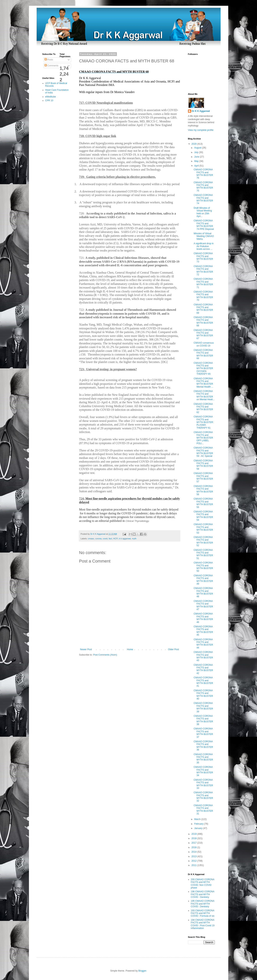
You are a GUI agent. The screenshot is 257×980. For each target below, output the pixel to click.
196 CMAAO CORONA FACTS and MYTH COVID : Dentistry (203, 894)
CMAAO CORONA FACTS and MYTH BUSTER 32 (203, 797)
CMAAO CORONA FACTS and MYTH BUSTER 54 (203, 516)
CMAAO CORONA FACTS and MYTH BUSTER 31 (203, 810)
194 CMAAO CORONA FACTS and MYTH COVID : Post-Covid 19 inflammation (203, 924)
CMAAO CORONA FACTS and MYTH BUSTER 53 (203, 528)
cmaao (91, 539)
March (198, 819)
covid (105, 539)
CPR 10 (49, 101)
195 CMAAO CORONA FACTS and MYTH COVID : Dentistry (203, 904)
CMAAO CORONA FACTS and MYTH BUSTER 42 (203, 669)
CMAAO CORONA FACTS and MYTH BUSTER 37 (203, 733)
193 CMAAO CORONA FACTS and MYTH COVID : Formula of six (203, 913)
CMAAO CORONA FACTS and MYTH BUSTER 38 (203, 720)
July (197, 152)
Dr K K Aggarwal (201, 111)
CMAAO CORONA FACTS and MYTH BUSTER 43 (203, 656)
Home (130, 649)
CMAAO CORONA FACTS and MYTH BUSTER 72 (203, 270)
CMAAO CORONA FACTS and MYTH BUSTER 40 (203, 695)
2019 (194, 834)
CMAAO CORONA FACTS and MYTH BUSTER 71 (203, 283)
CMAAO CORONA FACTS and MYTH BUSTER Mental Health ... (203, 383)
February (199, 824)
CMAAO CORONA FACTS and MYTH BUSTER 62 (203, 408)
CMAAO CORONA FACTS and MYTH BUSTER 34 (203, 771)
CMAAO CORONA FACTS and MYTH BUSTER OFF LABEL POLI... (203, 438)
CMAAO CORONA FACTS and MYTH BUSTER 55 (203, 503)
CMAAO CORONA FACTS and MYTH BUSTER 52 (203, 541)
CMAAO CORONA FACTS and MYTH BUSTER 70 (203, 296)
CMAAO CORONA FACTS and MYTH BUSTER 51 (203, 554)
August (198, 148)
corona (98, 539)
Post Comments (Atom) (105, 655)
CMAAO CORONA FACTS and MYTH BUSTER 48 (203, 592)
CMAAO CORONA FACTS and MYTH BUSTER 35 (203, 759)
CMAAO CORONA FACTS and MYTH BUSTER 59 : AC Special (203, 452)
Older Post (174, 649)
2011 (194, 865)
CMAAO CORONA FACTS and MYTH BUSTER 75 (203, 187)
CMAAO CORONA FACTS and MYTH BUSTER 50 (203, 567)
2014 (194, 852)
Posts (49, 60)
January (199, 828)
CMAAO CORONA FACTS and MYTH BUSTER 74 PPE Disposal (204, 225)
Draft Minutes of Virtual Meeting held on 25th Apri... (203, 212)
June (197, 157)
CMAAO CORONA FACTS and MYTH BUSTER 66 (203, 354)
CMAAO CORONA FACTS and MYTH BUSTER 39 (203, 707)
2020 (194, 144)
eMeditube (51, 97)
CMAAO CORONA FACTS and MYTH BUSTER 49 (203, 580)
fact (110, 539)
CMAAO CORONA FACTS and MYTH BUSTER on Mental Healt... (204, 395)
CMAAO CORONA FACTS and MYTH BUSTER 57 (203, 477)
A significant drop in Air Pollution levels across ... (204, 246)
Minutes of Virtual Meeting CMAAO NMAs (204, 236)
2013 (194, 856)
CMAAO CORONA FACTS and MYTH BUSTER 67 (203, 334)
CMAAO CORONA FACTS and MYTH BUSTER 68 (203, 321)
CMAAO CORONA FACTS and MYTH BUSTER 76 (203, 174)
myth (134, 539)
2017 (194, 843)
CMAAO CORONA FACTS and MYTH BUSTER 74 (203, 199)
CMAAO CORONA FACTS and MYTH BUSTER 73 (203, 258)
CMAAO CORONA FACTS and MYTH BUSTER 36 (203, 746)
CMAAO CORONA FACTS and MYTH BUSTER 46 (203, 618)
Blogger (142, 971)
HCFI (115, 539)
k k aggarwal (125, 539)
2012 (194, 861)
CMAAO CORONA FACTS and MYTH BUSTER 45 (203, 631)
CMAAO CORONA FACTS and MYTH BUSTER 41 (203, 682)
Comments (51, 66)
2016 (194, 847)
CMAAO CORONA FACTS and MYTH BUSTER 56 (203, 490)
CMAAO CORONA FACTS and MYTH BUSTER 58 (203, 465)
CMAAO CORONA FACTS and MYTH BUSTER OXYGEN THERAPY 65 (203, 369)
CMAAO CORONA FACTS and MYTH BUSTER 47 (203, 605)
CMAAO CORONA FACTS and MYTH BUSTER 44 (203, 644)
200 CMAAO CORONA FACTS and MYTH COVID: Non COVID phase (203, 884)
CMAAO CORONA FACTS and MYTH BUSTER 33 (203, 784)
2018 (194, 838)
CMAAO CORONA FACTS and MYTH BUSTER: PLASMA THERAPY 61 (204, 422)
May (197, 161)
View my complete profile (201, 130)
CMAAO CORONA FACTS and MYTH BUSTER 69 (203, 309)
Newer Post (86, 649)
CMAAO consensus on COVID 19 (204, 344)
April (197, 166)
